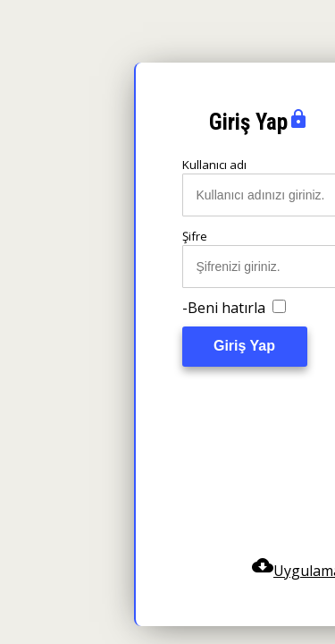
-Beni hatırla (234, 308)
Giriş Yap (244, 346)
